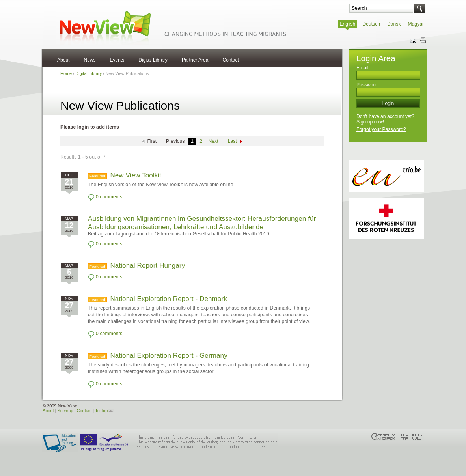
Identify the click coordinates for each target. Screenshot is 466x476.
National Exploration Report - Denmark (168, 299)
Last (232, 141)
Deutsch (371, 24)
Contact (230, 60)
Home (66, 73)
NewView (172, 27)
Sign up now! (370, 122)
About (63, 60)
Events (117, 60)
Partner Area (195, 60)
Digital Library (153, 60)
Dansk (394, 24)
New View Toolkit (136, 175)
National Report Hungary (147, 266)
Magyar (416, 24)
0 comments (109, 197)
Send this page (413, 41)
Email (362, 68)
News (89, 60)
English (348, 24)
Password (367, 85)
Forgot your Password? (381, 129)
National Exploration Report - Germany (169, 356)
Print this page (423, 41)
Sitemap (65, 411)
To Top (101, 411)
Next (213, 141)
